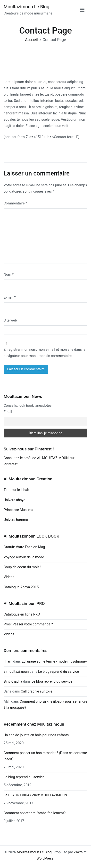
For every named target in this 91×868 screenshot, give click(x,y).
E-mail (10, 297)
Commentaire (15, 203)
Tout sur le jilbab (16, 490)
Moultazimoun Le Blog (26, 7)
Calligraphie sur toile (37, 691)
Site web (10, 320)
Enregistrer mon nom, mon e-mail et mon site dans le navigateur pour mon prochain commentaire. (45, 353)
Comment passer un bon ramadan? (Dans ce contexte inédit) (45, 756)
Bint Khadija (13, 682)
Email (8, 412)
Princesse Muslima (18, 510)
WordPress (45, 858)
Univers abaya (14, 500)
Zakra (78, 852)
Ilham (8, 661)
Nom (9, 275)
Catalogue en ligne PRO (22, 614)
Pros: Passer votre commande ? (28, 624)
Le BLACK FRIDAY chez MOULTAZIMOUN (35, 795)
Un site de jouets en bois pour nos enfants (36, 735)
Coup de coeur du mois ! (22, 567)
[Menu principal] (82, 10)
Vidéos (9, 577)
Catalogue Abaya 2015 (21, 587)
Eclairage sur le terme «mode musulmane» (54, 661)
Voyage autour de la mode (24, 557)
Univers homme (16, 520)
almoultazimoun (16, 672)
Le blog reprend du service (58, 672)
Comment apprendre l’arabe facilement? (35, 813)
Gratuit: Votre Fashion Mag (24, 547)
